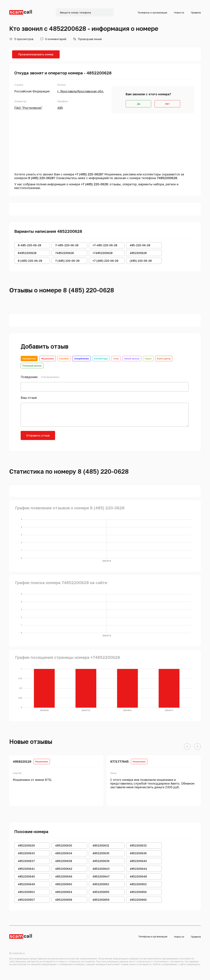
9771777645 (119, 762)
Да (139, 104)
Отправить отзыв (38, 435)
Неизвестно (29, 359)
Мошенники (48, 359)
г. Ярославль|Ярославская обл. (81, 91)
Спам (116, 359)
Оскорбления (81, 359)
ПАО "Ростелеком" (28, 108)
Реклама (64, 359)
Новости (179, 13)
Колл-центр (164, 359)
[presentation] (85, 437)
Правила (196, 13)
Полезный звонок (32, 366)
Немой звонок (132, 359)
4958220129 (22, 762)
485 (60, 108)
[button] (187, 747)
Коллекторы (101, 359)
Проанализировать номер (36, 54)
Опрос (148, 359)
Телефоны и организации (152, 13)
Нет (167, 104)
